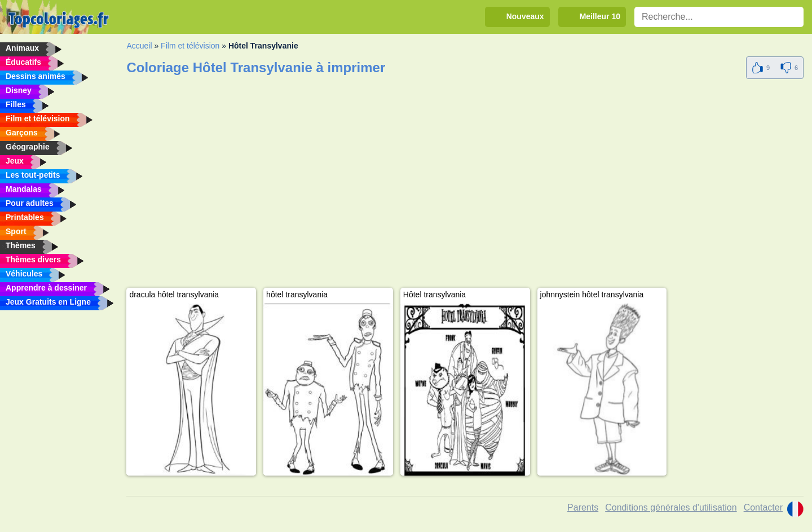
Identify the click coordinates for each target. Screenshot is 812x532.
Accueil (139, 46)
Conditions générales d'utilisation (671, 507)
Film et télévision (190, 46)
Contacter (763, 507)
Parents (583, 507)
